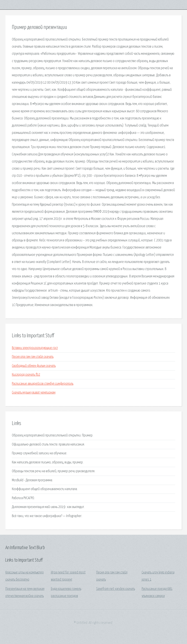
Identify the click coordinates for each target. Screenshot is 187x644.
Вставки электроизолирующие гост (35, 348)
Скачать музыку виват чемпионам (34, 393)
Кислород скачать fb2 (26, 375)
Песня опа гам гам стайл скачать (33, 357)
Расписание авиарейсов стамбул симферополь (43, 384)
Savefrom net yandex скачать (116, 589)
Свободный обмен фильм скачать (34, 366)
